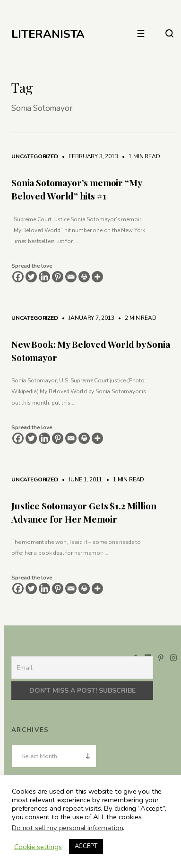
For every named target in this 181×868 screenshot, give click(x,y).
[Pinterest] (58, 277)
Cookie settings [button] (38, 847)
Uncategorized (35, 156)
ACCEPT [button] (86, 846)
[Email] (71, 277)
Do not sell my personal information (67, 828)
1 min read (139, 156)
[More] (97, 277)
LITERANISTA (48, 34)
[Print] (84, 277)
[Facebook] (18, 277)
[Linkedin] (44, 277)
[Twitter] (31, 277)
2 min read (136, 318)
